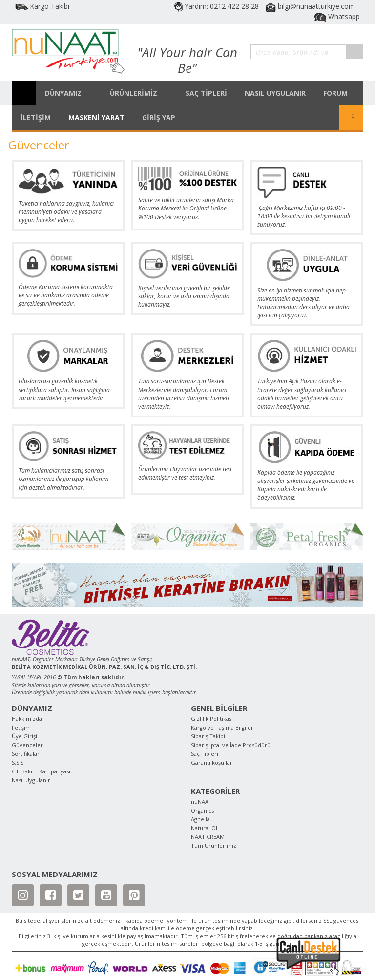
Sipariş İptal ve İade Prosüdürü (231, 745)
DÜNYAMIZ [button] (69, 93)
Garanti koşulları (212, 762)
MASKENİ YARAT (96, 117)
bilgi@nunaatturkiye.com (310, 6)
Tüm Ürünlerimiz (214, 845)
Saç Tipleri (205, 754)
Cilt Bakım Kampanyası (41, 771)
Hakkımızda (27, 719)
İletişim (21, 727)
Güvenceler (27, 745)
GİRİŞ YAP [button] (164, 117)
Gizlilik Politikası (212, 719)
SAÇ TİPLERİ (206, 93)
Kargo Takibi (42, 6)
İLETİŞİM (36, 117)
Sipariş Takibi (208, 736)
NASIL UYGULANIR (275, 93)
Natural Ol (204, 828)
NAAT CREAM (208, 837)
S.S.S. (18, 762)
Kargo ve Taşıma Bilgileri (223, 727)
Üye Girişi (24, 736)
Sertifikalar (26, 754)
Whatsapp (337, 16)
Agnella (200, 819)
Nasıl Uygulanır (31, 780)
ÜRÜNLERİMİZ (139, 93)
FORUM (335, 93)
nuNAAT (201, 802)
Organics (202, 810)
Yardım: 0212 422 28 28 (218, 6)
